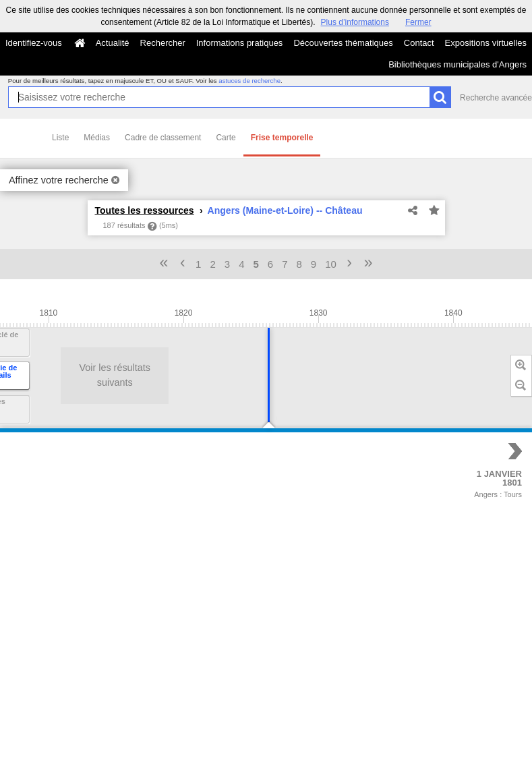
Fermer (418, 22)
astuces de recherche (249, 81)
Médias (97, 138)
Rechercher (163, 43)
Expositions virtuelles (486, 43)
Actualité (113, 43)
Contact (419, 43)
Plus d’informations (355, 22)
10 (331, 264)
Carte (226, 138)
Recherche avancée (496, 98)
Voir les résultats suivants (59, 375)
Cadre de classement (163, 138)
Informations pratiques (240, 43)
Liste (60, 138)
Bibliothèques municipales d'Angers (457, 64)
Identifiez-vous (34, 43)
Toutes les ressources (145, 210)
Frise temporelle (282, 138)
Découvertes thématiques (343, 43)
